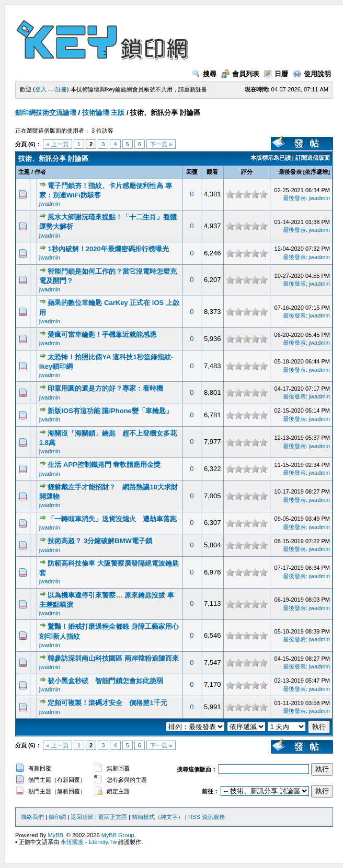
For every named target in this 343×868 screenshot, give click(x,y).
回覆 (192, 172)
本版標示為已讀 (271, 158)
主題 (24, 172)
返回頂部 (82, 817)
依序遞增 (316, 172)
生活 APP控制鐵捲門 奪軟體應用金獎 (104, 465)
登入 (41, 89)
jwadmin (50, 204)
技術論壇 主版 (104, 113)
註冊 (61, 89)
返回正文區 (113, 817)
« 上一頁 (58, 144)
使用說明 (312, 74)
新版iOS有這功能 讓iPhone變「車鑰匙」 (110, 411)
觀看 (212, 172)
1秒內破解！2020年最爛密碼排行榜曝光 (108, 249)
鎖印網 (57, 817)
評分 (247, 172)
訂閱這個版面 (313, 158)
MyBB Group (118, 835)
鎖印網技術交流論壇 (46, 113)
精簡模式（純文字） (158, 817)
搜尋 (204, 74)
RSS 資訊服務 (207, 817)
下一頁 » (161, 144)
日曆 (276, 74)
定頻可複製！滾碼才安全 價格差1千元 (107, 703)
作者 (40, 172)
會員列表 (240, 74)
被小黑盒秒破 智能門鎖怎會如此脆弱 (105, 681)
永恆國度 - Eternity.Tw (89, 842)
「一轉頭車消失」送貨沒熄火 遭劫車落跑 (112, 519)
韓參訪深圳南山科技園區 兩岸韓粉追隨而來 (113, 658)
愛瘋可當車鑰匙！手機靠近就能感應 (102, 335)
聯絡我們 (32, 817)
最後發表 (290, 172)
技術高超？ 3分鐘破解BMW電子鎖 (100, 541)
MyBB (55, 835)
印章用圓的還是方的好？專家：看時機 (105, 388)
